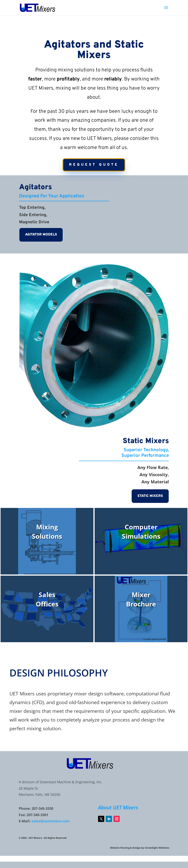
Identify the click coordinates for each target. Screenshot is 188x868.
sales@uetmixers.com (51, 821)
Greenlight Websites (157, 848)
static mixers (150, 496)
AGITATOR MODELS (41, 235)
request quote (94, 165)
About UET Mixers (118, 807)
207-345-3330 (42, 808)
